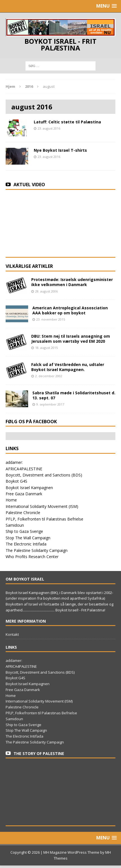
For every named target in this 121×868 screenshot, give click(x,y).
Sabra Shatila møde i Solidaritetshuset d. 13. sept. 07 (74, 395)
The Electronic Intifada (26, 544)
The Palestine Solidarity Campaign (37, 550)
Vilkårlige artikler (29, 266)
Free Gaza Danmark (24, 494)
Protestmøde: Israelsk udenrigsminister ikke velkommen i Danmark (72, 282)
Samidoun (15, 525)
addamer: (14, 462)
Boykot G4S (16, 481)
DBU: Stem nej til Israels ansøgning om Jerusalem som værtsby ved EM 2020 (71, 339)
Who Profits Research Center (32, 557)
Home (11, 500)
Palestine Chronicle (23, 513)
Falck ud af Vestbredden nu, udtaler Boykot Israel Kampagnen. (68, 367)
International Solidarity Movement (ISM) (42, 506)
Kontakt (12, 634)
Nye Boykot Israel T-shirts (60, 150)
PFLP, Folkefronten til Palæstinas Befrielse (44, 519)
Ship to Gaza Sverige (24, 531)
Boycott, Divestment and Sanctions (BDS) (44, 475)
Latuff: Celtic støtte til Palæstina (67, 122)
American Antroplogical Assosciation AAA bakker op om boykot (70, 310)
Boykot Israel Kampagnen (29, 488)
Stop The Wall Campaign (28, 538)
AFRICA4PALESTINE (24, 469)
